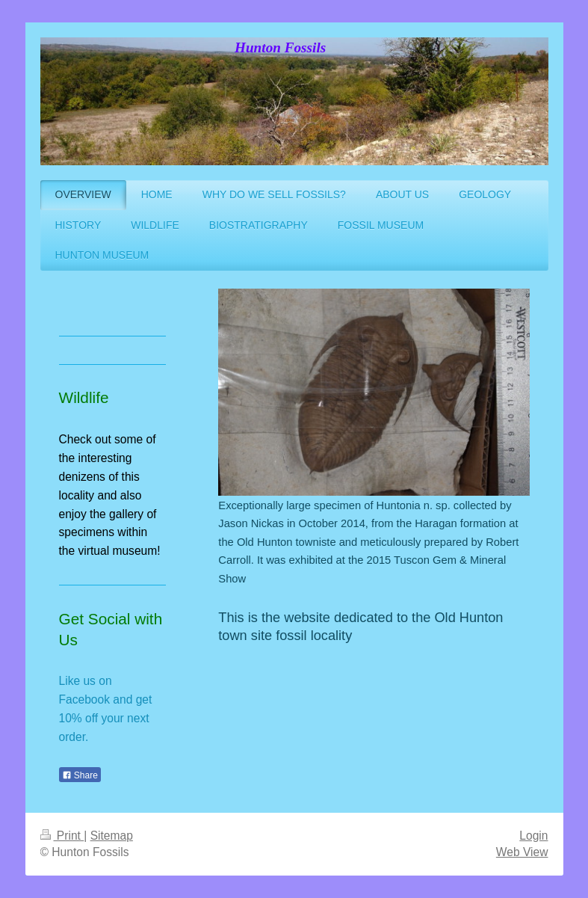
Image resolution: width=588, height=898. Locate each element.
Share (80, 775)
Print (62, 836)
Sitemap (112, 836)
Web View (522, 852)
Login (533, 836)
